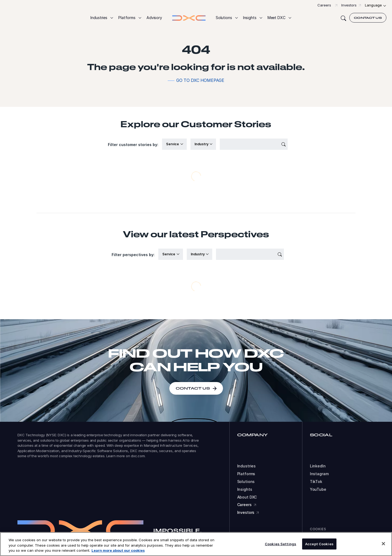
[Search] (343, 18)
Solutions (246, 482)
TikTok (316, 482)
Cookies (318, 529)
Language (373, 5)
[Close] (383, 544)
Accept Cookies (319, 544)
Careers (324, 5)
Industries (247, 466)
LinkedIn (318, 466)
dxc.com (138, 456)
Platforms (246, 474)
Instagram (319, 474)
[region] (196, 544)
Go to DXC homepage (200, 80)
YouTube (318, 489)
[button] (102, 18)
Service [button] (173, 144)
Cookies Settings (281, 544)
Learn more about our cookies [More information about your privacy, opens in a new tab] (118, 550)
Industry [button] (202, 144)
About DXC (247, 497)
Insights (245, 489)
